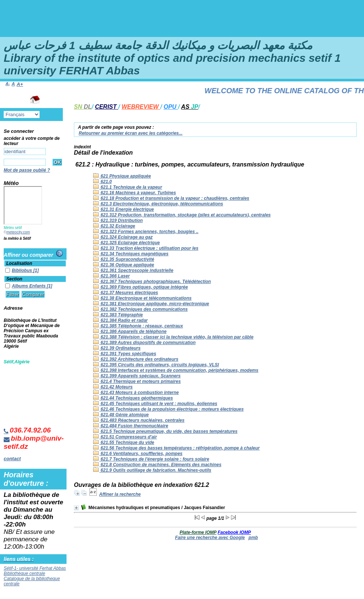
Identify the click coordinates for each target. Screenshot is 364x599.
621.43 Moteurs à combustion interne (136, 393)
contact (12, 459)
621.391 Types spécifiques (125, 354)
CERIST (107, 107)
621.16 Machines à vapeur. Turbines (135, 193)
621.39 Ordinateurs (117, 348)
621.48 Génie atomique (121, 415)
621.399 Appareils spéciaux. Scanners (137, 376)
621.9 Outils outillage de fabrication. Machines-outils (152, 470)
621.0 (102, 182)
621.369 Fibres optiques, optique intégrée (140, 287)
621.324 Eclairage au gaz (123, 237)
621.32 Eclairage (114, 226)
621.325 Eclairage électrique (126, 243)
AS (190, 107)
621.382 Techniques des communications (140, 309)
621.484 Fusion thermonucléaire (131, 426)
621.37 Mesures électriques (126, 293)
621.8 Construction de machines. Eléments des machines (157, 465)
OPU (171, 107)
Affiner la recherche (120, 494)
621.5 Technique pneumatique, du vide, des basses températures (165, 431)
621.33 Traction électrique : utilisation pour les (146, 248)
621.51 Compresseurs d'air (125, 437)
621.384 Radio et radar (120, 320)
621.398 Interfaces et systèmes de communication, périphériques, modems (176, 370)
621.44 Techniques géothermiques (133, 398)
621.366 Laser (111, 276)
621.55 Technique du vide (124, 442)
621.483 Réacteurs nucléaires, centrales (139, 420)
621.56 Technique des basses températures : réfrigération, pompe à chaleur (176, 448)
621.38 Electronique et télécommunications (142, 298)
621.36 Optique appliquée (124, 265)
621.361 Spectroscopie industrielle (133, 270)
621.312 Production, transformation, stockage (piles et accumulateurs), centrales (182, 215)
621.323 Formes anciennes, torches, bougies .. (146, 232)
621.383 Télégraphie (118, 315)
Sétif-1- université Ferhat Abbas (35, 568)
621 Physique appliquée (122, 176)
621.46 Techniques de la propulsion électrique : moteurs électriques (168, 409)
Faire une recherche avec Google (210, 538)
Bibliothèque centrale (24, 573)
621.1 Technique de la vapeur (128, 187)
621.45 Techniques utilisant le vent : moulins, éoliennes (155, 404)
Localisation (19, 263)
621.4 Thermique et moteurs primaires (137, 381)
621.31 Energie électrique (123, 209)
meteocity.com (18, 232)
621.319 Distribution (118, 221)
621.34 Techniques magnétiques (131, 254)
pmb (253, 538)
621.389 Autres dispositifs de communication (144, 343)
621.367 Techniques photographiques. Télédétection (152, 282)
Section (14, 279)
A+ (20, 84)
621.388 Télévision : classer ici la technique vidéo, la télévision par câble (173, 337)
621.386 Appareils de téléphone (130, 332)
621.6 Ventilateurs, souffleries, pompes (138, 454)
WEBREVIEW (141, 107)
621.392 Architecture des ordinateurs (136, 359)
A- (8, 84)
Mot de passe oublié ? (27, 170)
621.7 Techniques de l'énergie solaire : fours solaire (151, 459)
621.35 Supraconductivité (124, 259)
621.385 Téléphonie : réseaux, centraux (138, 326)
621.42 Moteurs (113, 387)
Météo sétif (13, 228)
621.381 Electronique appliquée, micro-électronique (151, 304)
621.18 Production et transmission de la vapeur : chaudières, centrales (171, 198)
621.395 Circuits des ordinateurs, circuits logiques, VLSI (156, 365)
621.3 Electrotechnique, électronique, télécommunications (158, 204)
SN (83, 107)
